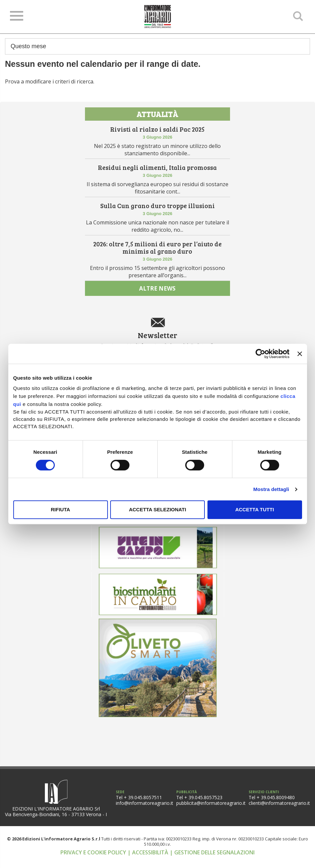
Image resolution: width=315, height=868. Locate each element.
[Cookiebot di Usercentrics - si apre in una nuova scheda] (260, 354)
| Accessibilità (149, 862)
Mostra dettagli (271, 489)
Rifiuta (60, 509)
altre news (158, 297)
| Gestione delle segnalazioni (212, 862)
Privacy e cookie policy (94, 862)
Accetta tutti (255, 509)
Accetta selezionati (157, 509)
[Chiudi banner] (300, 354)
